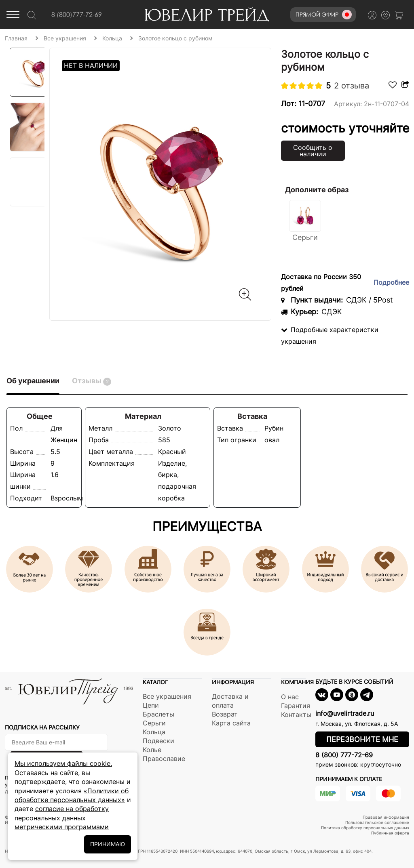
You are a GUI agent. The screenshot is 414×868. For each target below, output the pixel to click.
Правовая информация (386, 817)
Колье (152, 750)
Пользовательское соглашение (377, 822)
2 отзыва (352, 86)
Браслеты (158, 714)
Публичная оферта (390, 833)
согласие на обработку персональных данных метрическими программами (62, 818)
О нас (290, 697)
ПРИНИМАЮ (108, 844)
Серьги (154, 723)
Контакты (296, 715)
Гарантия (296, 706)
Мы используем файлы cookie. (63, 763)
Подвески (158, 741)
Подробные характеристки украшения (330, 335)
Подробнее (391, 282)
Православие (164, 759)
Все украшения (167, 696)
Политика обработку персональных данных (365, 828)
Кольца (154, 732)
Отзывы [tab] (92, 381)
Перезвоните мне (362, 739)
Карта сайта (231, 723)
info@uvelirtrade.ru (345, 713)
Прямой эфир (324, 15)
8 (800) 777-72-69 (344, 755)
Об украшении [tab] (33, 381)
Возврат (225, 714)
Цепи (151, 705)
